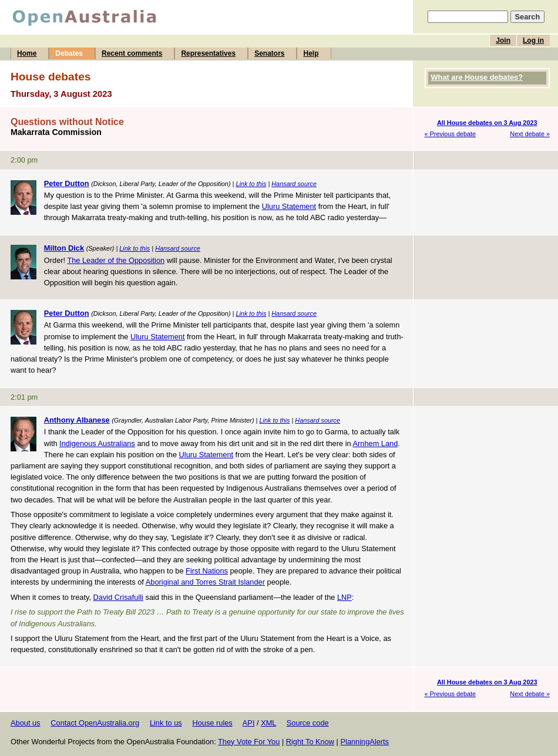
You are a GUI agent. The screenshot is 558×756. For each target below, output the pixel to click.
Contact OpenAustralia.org (95, 723)
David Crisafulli (118, 597)
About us (26, 723)
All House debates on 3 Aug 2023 (487, 123)
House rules (212, 723)
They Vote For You (249, 742)
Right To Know (310, 742)
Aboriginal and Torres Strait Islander (205, 582)
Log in (533, 41)
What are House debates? (477, 77)
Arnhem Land (375, 443)
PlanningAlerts (365, 742)
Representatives (208, 53)
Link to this (251, 184)
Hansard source (294, 184)
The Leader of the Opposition (116, 260)
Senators (269, 53)
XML (268, 723)
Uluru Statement (289, 206)
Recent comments (132, 53)
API (249, 723)
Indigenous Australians (97, 443)
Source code (308, 723)
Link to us (166, 723)
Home (27, 53)
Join (503, 41)
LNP (344, 597)
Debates (69, 53)
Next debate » (530, 134)
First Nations (207, 571)
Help (311, 53)
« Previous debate (451, 134)
